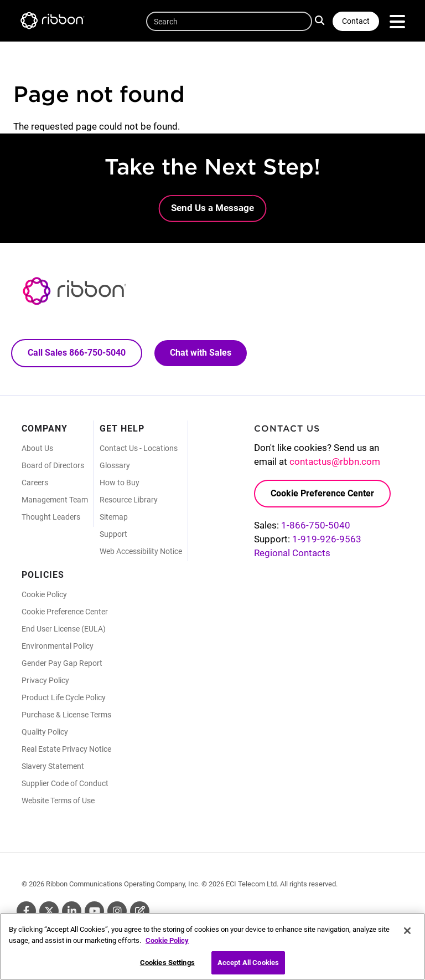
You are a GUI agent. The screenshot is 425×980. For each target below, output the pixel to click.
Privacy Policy (45, 680)
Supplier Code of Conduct (65, 783)
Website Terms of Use (58, 801)
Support (113, 534)
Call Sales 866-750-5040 (77, 353)
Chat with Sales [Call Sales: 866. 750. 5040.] (201, 353)
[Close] (407, 935)
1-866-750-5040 (316, 525)
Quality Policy (45, 732)
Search (321, 20)
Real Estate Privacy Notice (66, 749)
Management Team (55, 500)
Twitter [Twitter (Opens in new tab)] (49, 911)
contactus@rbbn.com (335, 461)
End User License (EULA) (64, 629)
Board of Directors (53, 465)
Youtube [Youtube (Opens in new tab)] (94, 911)
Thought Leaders (51, 517)
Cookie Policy (44, 594)
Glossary (115, 465)
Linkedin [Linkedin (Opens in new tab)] (72, 911)
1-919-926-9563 (327, 539)
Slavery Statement (53, 766)
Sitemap (114, 517)
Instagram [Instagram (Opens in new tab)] (117, 911)
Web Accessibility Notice (141, 551)
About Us (37, 448)
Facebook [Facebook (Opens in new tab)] (26, 911)
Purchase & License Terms (66, 715)
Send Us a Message (212, 208)
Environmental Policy (58, 646)
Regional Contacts (292, 553)
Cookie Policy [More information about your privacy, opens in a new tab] (167, 944)
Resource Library (129, 500)
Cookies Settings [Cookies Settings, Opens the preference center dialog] (167, 966)
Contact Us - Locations (139, 448)
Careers (35, 483)
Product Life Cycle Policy (64, 697)
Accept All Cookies (248, 966)
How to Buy (120, 483)
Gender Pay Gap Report (62, 663)
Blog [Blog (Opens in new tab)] (140, 911)
